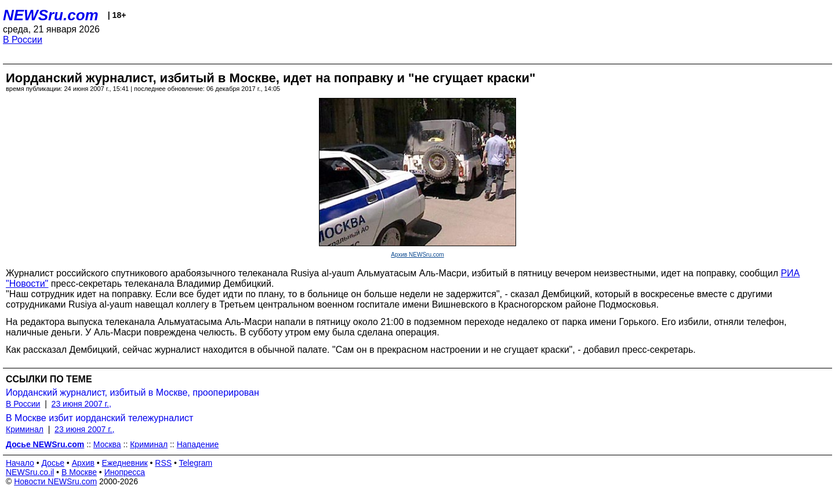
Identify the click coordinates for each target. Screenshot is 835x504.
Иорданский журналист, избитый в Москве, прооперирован (132, 392)
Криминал (25, 429)
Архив (83, 463)
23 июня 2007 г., (81, 404)
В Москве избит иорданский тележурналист (99, 418)
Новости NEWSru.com (55, 481)
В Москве (79, 472)
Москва (107, 444)
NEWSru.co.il (30, 472)
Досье (53, 463)
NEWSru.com (51, 15)
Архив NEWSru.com (417, 255)
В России (23, 40)
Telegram (196, 463)
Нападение (198, 444)
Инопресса (125, 472)
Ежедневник (125, 463)
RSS (163, 463)
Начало (20, 463)
